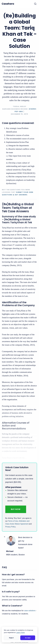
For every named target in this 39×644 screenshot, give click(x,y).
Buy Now (16, 509)
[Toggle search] (35, 4)
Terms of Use (13, 521)
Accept (28, 638)
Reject (11, 638)
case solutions (30, 611)
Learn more (20, 632)
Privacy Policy (10, 527)
